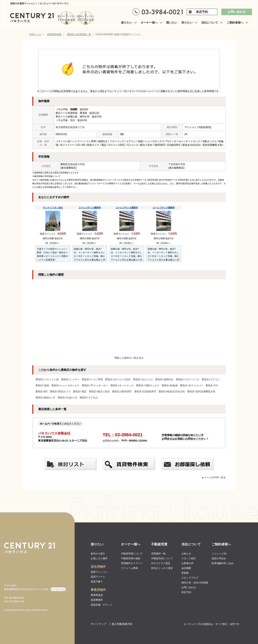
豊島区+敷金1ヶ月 (45, 398)
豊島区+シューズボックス (65, 386)
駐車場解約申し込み (223, 563)
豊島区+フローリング (188, 379)
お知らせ (186, 554)
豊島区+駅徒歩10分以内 (172, 392)
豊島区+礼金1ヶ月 (68, 398)
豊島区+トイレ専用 (92, 379)
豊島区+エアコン (211, 379)
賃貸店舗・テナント (102, 605)
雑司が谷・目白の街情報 (195, 583)
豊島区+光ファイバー (192, 386)
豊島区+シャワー (70, 379)
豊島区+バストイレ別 (47, 379)
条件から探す (98, 554)
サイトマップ (99, 624)
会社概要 (186, 568)
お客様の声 (187, 563)
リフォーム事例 (129, 568)
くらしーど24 (219, 554)
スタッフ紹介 (189, 558)
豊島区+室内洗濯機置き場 (201, 392)
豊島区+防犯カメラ (60, 392)
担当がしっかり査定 (162, 568)
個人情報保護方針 (122, 624)
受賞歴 (185, 573)
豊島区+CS (212, 386)
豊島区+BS (41, 392)
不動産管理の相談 (131, 558)
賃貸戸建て (97, 582)
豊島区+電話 (80, 392)
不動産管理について (132, 554)
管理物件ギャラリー (132, 563)
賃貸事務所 (97, 600)
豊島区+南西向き (164, 379)
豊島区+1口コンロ (143, 379)
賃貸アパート (98, 577)
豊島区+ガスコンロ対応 (118, 379)
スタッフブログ (190, 578)
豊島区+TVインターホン (95, 386)
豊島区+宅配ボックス (148, 386)
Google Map (58, 589)
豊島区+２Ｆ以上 (89, 398)
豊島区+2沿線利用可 (145, 392)
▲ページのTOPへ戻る (214, 478)
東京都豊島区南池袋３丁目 (70, 127)
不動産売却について (162, 558)
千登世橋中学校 (177, 164)
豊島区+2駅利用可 (122, 392)
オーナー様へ (131, 544)
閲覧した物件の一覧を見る (129, 358)
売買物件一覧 (158, 554)
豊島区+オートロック (122, 386)
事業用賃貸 (97, 595)
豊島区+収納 (42, 386)
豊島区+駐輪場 (170, 386)
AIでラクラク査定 (161, 563)
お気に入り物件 (99, 558)
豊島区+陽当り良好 (99, 392)
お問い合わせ (237, 12)
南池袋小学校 (77, 164)
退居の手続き (219, 558)
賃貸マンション (99, 572)
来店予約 (202, 12)
